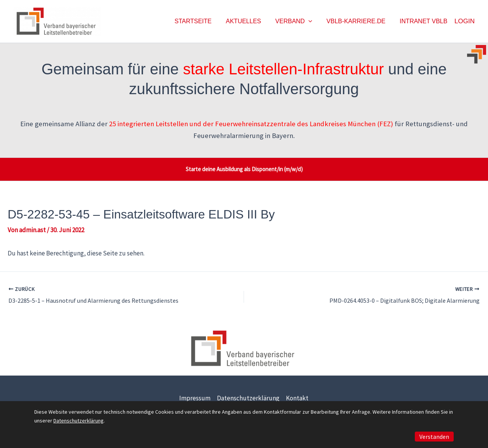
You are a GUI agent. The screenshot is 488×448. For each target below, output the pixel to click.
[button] (314, 21)
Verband (299, 21)
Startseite (202, 21)
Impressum (195, 398)
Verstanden (434, 437)
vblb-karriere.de (359, 21)
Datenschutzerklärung (248, 398)
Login (465, 21)
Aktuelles (250, 21)
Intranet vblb (425, 21)
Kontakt (297, 398)
